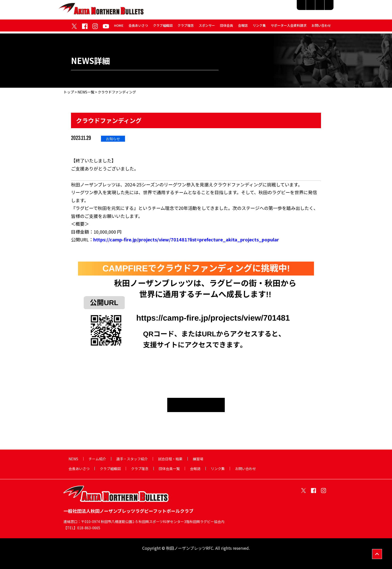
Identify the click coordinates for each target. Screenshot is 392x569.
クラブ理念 (186, 27)
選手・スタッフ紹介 (260, 8)
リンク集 (259, 27)
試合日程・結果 (297, 8)
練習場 (324, 8)
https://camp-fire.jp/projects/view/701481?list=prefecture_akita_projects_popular (186, 239)
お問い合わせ (321, 27)
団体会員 (226, 27)
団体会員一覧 (169, 469)
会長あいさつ (138, 27)
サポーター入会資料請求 (289, 27)
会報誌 (243, 27)
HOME (119, 27)
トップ (69, 92)
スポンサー (207, 27)
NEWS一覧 (86, 92)
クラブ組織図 (163, 27)
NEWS (73, 459)
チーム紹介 (226, 8)
